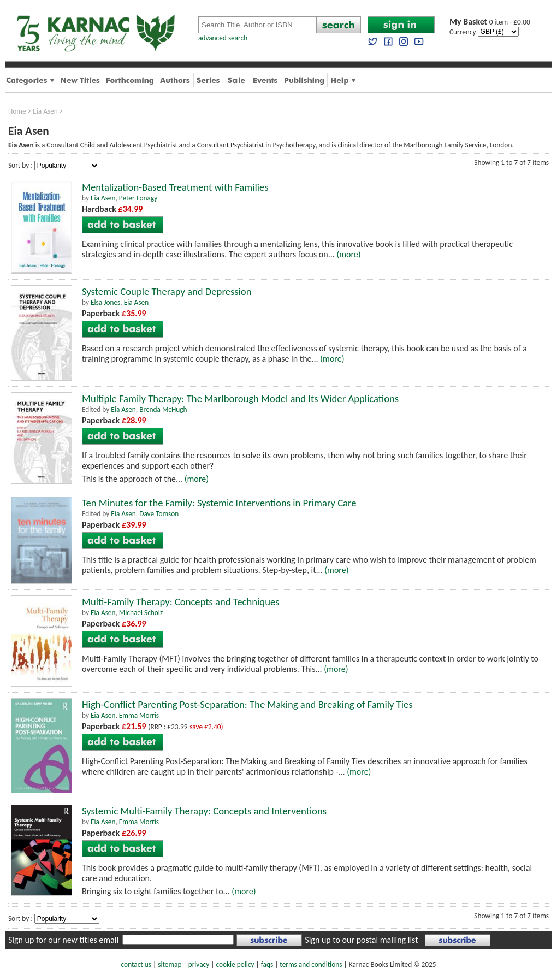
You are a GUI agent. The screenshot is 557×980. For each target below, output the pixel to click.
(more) (348, 254)
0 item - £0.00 (490, 22)
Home (17, 111)
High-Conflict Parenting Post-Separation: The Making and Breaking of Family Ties (247, 704)
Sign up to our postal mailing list (361, 940)
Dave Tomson (159, 514)
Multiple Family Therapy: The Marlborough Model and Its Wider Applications (240, 399)
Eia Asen (45, 111)
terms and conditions (311, 964)
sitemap (170, 964)
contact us (136, 964)
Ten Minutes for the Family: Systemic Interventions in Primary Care (219, 503)
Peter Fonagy (138, 198)
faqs (267, 964)
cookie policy (235, 964)
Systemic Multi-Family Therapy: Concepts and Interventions (204, 811)
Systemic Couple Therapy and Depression (167, 291)
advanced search (223, 38)
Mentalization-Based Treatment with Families (175, 187)
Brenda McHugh (163, 409)
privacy (199, 964)
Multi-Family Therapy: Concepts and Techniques (181, 602)
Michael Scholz (141, 613)
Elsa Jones (105, 302)
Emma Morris (139, 715)
